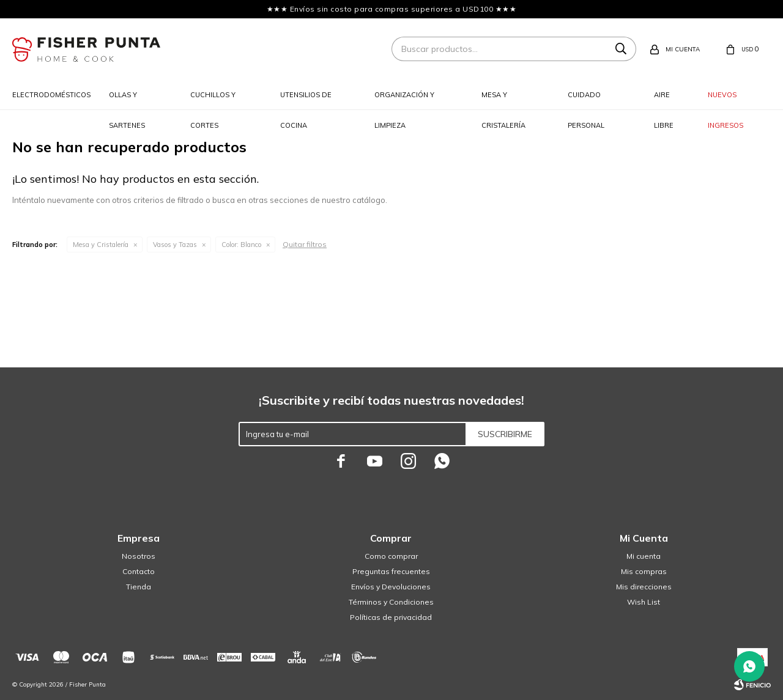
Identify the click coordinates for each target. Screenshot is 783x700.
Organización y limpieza (404, 100)
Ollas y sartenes (127, 100)
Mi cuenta (644, 556)
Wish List (644, 602)
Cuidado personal (586, 100)
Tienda (139, 587)
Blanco (241, 245)
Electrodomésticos (51, 95)
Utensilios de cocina (306, 100)
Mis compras (644, 571)
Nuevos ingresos (725, 100)
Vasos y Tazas (175, 245)
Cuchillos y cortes (213, 100)
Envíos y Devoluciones (391, 587)
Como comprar (391, 556)
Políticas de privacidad (391, 617)
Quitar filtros (305, 244)
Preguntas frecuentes (391, 571)
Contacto (139, 571)
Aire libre (664, 100)
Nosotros (139, 556)
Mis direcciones (644, 587)
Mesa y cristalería (503, 100)
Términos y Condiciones (391, 602)
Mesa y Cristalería (101, 245)
